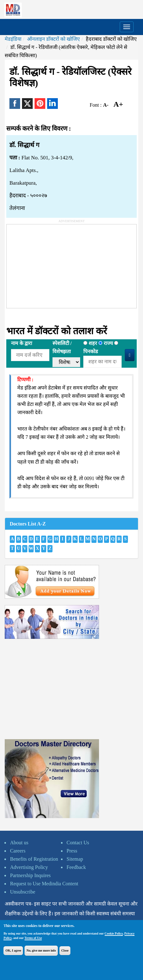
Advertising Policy (29, 867)
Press (72, 851)
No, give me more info (41, 950)
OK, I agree (13, 950)
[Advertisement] (54, 264)
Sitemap (75, 859)
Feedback (76, 867)
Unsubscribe (23, 892)
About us (19, 843)
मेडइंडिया (13, 39)
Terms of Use (33, 938)
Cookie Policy (114, 933)
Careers (18, 851)
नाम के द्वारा (22, 343)
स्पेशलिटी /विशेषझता (62, 347)
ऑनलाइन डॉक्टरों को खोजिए (53, 39)
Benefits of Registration (34, 859)
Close (65, 950)
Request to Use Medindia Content (44, 884)
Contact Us (78, 843)
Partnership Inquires (30, 875)
